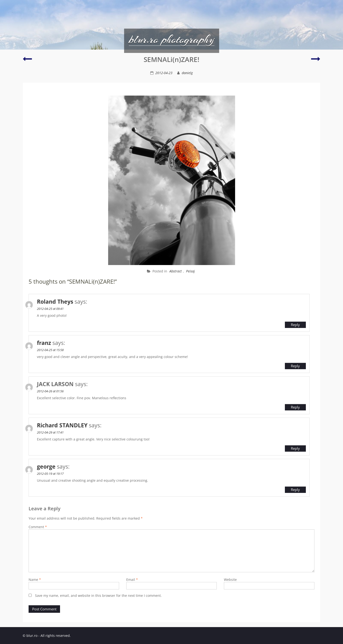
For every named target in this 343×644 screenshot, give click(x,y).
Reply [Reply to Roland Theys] (295, 325)
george (46, 466)
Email (132, 580)
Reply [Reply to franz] (295, 366)
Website (230, 580)
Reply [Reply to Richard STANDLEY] (295, 448)
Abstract (176, 271)
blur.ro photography (172, 39)
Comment (38, 527)
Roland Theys (55, 302)
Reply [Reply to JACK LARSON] (295, 407)
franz (44, 343)
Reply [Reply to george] (295, 490)
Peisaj (190, 271)
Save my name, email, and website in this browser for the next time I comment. (98, 595)
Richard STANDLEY (62, 425)
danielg (187, 73)
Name (35, 580)
